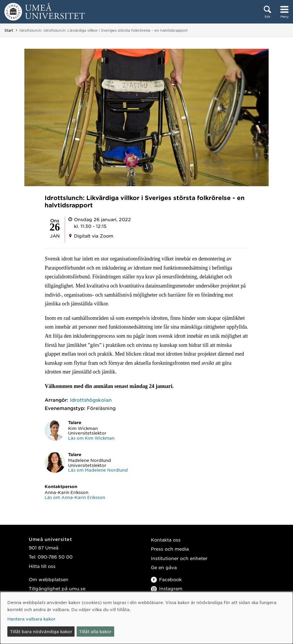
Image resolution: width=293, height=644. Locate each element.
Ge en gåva (164, 567)
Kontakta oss (166, 540)
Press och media (170, 549)
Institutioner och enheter (179, 558)
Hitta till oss (42, 566)
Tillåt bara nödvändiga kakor (41, 631)
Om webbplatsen (49, 579)
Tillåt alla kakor (95, 631)
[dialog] (146, 618)
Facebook (166, 579)
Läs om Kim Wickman (91, 438)
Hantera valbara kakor (31, 619)
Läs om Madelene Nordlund (98, 470)
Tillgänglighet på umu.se (57, 588)
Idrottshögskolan (91, 400)
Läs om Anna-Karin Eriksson (75, 497)
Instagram (167, 588)
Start (9, 30)
